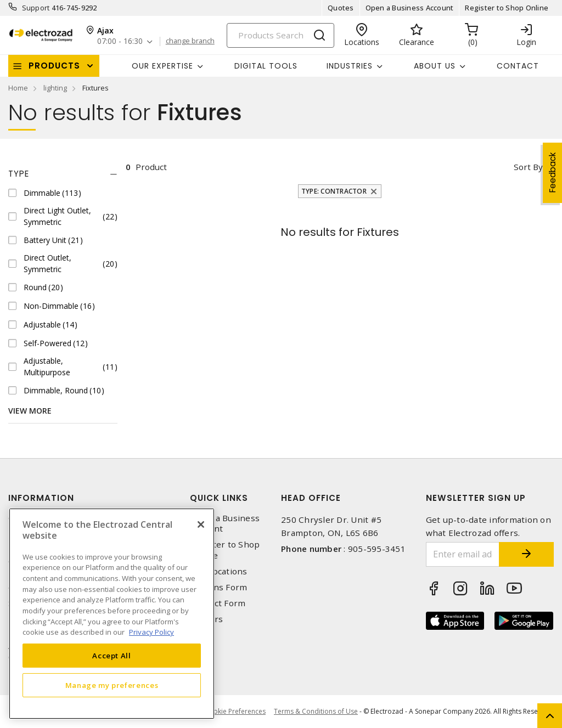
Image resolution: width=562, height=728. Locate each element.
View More (30, 411)
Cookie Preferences (235, 712)
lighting (55, 88)
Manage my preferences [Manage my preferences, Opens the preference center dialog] (112, 685)
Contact (518, 66)
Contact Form (218, 603)
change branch (190, 41)
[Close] (201, 524)
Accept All (112, 656)
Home (18, 88)
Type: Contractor (334, 191)
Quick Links (219, 498)
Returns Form (218, 587)
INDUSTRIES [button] (350, 66)
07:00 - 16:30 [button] (120, 41)
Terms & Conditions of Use (316, 711)
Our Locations (218, 571)
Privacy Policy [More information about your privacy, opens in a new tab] (151, 632)
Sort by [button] (528, 167)
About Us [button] (435, 66)
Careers (206, 619)
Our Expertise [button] (162, 66)
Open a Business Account (410, 8)
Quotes (341, 8)
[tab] (63, 174)
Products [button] (54, 66)
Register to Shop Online (507, 8)
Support (36, 8)
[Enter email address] (463, 554)
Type (19, 174)
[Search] (280, 35)
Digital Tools (266, 66)
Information (41, 498)
